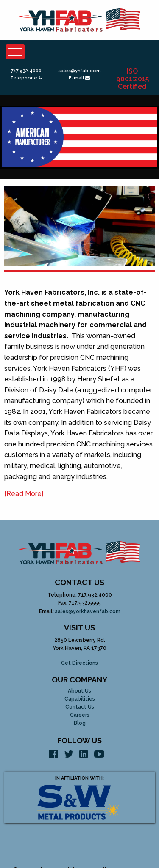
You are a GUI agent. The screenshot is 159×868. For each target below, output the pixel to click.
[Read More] (24, 494)
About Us (79, 691)
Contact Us (80, 707)
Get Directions (79, 663)
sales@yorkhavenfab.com (88, 611)
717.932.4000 (26, 71)
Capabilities (80, 699)
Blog (80, 723)
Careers (80, 715)
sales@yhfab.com (79, 71)
